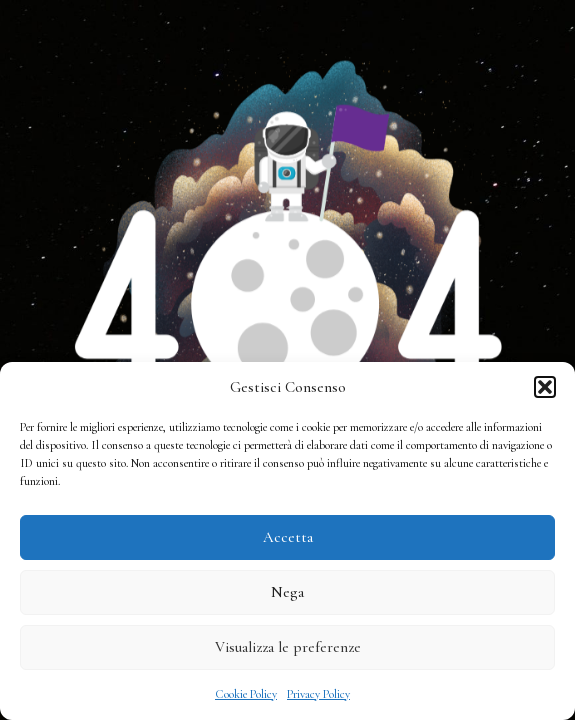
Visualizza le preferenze (288, 647)
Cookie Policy (246, 694)
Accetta (288, 537)
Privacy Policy (318, 694)
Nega (287, 592)
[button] (545, 387)
